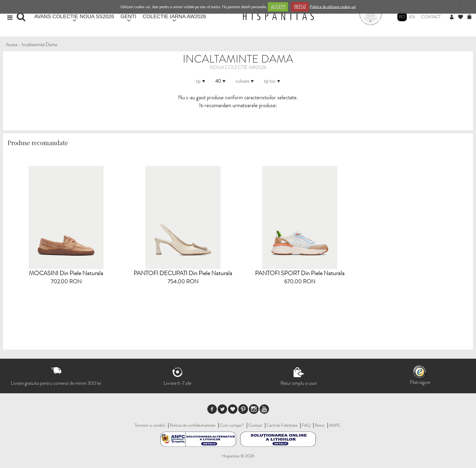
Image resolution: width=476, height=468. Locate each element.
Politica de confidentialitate (193, 425)
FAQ (306, 425)
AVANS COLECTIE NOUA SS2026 (74, 17)
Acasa (12, 44)
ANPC (335, 425)
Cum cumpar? (232, 425)
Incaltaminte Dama (39, 44)
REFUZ (300, 7)
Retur (320, 425)
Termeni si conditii (150, 425)
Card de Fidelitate (282, 425)
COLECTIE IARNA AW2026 (174, 17)
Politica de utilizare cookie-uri (333, 7)
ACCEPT (278, 7)
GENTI (128, 17)
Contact (431, 17)
